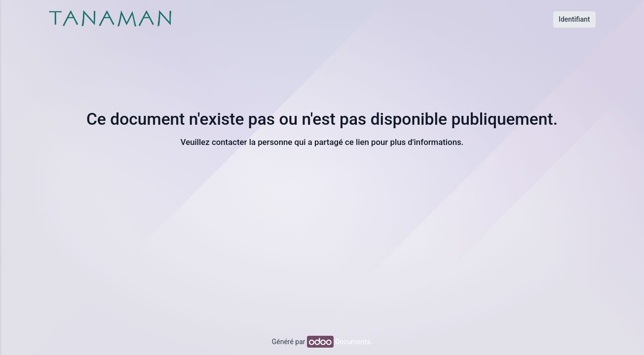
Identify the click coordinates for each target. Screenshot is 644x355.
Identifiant (574, 19)
